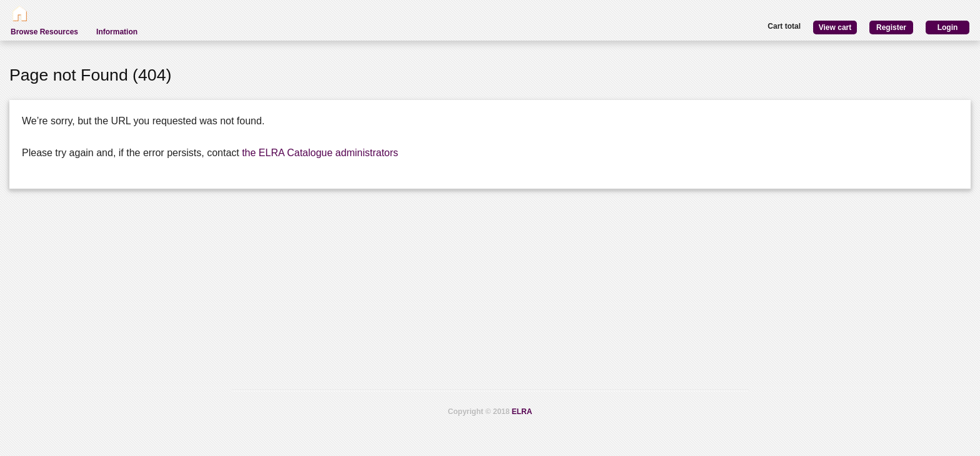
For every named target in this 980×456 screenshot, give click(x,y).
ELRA (522, 412)
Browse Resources (44, 32)
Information (117, 32)
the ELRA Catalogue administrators (320, 153)
